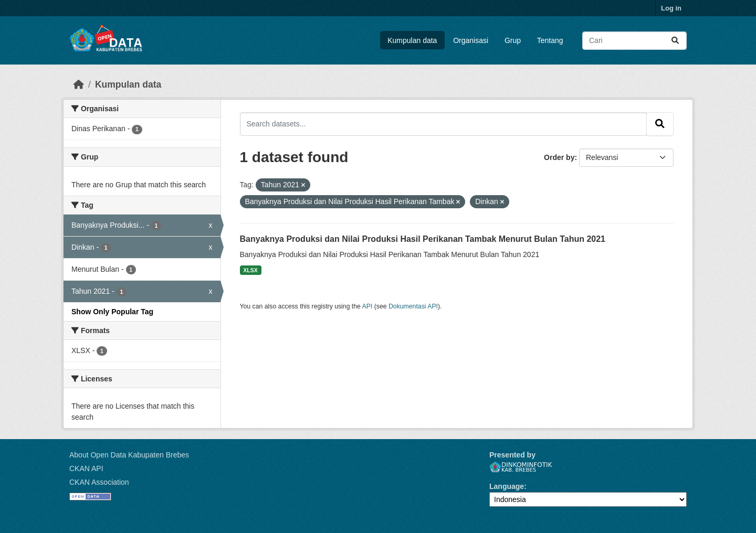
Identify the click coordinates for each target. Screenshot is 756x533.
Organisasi (471, 40)
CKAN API (86, 468)
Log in (671, 8)
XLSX (250, 270)
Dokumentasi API (413, 306)
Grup (513, 40)
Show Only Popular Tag (112, 312)
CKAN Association (99, 482)
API (367, 306)
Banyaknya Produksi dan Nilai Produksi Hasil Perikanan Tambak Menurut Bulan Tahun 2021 (423, 239)
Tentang (550, 40)
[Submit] (675, 41)
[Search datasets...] (634, 41)
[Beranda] (79, 84)
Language (507, 486)
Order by (559, 157)
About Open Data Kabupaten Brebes (129, 455)
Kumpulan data (412, 40)
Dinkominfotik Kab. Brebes (521, 467)
